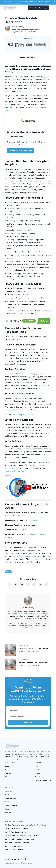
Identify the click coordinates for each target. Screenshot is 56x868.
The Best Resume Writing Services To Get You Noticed (25, 825)
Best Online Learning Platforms (17, 843)
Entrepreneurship (11, 805)
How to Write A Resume (14, 850)
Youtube (38, 777)
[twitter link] (12, 859)
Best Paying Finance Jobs (23, 415)
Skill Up (8, 802)
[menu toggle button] (52, 8)
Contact (8, 773)
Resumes (8, 791)
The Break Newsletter (43, 780)
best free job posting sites (26, 556)
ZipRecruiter (10, 553)
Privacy (7, 777)
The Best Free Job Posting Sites (17, 828)
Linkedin (38, 773)
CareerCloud (14, 863)
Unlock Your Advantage (38, 8)
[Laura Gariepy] (8, 28)
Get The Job (9, 795)
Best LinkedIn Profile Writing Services (19, 839)
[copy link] (47, 584)
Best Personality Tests (13, 846)
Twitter (37, 766)
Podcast (8, 812)
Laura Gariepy (19, 27)
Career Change (10, 798)
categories (9, 770)
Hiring (8, 572)
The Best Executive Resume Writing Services (22, 836)
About (7, 766)
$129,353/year (32, 520)
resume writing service (14, 471)
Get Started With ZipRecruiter (21, 151)
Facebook (38, 770)
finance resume (11, 468)
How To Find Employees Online (17, 832)
